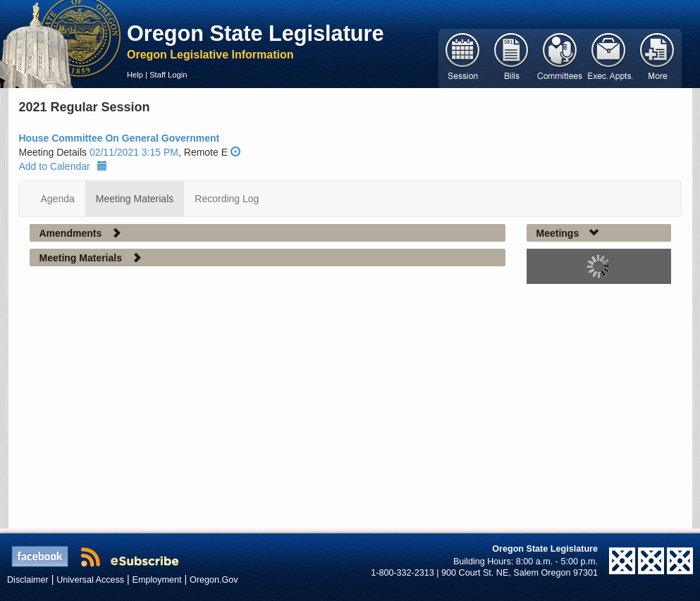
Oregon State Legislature (256, 33)
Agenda (58, 199)
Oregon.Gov (214, 580)
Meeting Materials (135, 199)
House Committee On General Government (119, 138)
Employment (157, 580)
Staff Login (168, 75)
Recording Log (227, 199)
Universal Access (90, 580)
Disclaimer (28, 580)
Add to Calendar (63, 166)
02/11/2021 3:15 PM (134, 152)
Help (135, 75)
